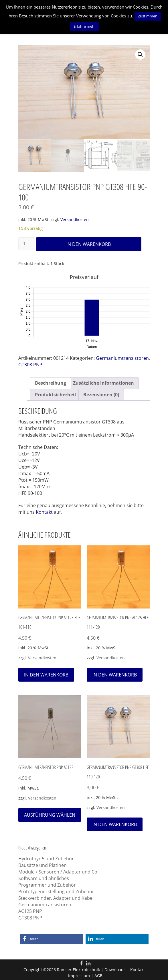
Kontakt (44, 512)
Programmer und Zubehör (47, 885)
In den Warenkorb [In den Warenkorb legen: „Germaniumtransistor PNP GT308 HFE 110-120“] (115, 824)
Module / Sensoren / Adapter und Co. (58, 872)
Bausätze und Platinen (43, 865)
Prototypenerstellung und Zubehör (56, 891)
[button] (140, 55)
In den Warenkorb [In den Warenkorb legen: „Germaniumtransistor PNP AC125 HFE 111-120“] (115, 674)
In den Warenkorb (89, 244)
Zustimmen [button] (148, 16)
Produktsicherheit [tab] (56, 395)
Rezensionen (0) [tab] (101, 395)
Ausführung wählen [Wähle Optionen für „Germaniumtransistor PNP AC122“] (50, 815)
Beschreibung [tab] (51, 383)
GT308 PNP (30, 365)
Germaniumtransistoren (122, 358)
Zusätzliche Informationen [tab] (103, 383)
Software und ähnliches (44, 878)
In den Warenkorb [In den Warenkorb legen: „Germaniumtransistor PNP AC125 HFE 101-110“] (46, 674)
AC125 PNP (30, 911)
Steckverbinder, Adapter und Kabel (56, 898)
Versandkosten (75, 219)
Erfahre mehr (85, 26)
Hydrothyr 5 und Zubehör (46, 859)
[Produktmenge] (27, 244)
